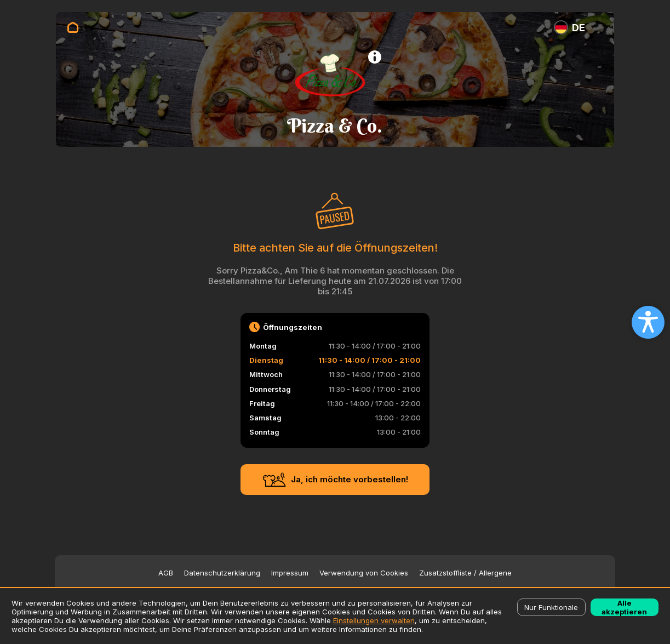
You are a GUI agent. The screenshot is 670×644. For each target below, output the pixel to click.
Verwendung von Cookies (364, 573)
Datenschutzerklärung (222, 573)
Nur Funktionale (551, 607)
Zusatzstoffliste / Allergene (465, 573)
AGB (166, 573)
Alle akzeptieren (624, 607)
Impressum (290, 573)
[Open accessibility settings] (648, 322)
